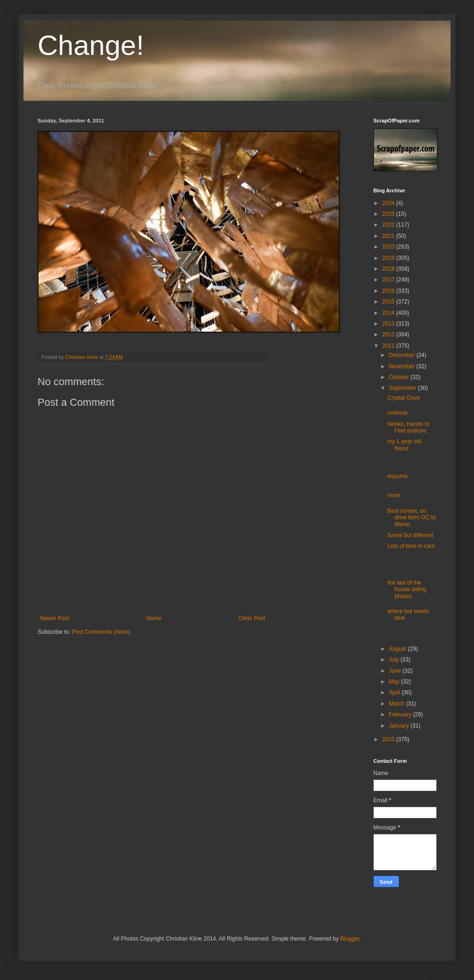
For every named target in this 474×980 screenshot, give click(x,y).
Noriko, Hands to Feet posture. (408, 427)
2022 (389, 225)
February (401, 714)
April (395, 692)
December (402, 355)
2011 (389, 346)
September (403, 388)
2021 (389, 236)
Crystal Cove (403, 398)
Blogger (350, 939)
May (395, 682)
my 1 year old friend (404, 445)
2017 (389, 280)
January (399, 726)
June (395, 671)
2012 (389, 334)
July (394, 660)
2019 (389, 258)
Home (154, 618)
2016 (389, 291)
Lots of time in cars (411, 546)
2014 (389, 313)
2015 (389, 302)
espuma (397, 476)
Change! (91, 45)
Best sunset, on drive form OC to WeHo (411, 518)
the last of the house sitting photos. (406, 589)
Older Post (252, 618)
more (394, 495)
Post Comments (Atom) (101, 632)
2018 (389, 269)
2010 (389, 739)
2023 (389, 214)
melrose (397, 413)
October (399, 377)
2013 (389, 324)
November (402, 366)
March (397, 704)
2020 (389, 247)
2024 (389, 203)
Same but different (410, 535)
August (398, 649)
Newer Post (54, 618)
